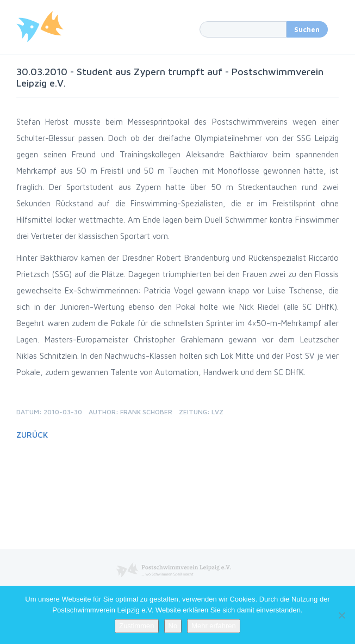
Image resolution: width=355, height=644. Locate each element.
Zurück (32, 435)
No (173, 626)
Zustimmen (136, 626)
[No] (341, 615)
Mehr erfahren (214, 626)
